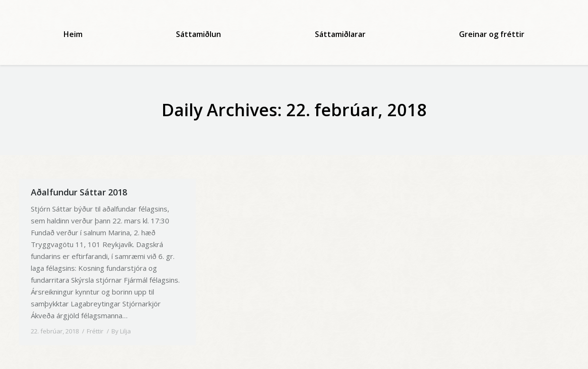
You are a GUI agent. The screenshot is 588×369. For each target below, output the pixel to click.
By (121, 331)
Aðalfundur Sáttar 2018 (79, 192)
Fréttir (95, 331)
